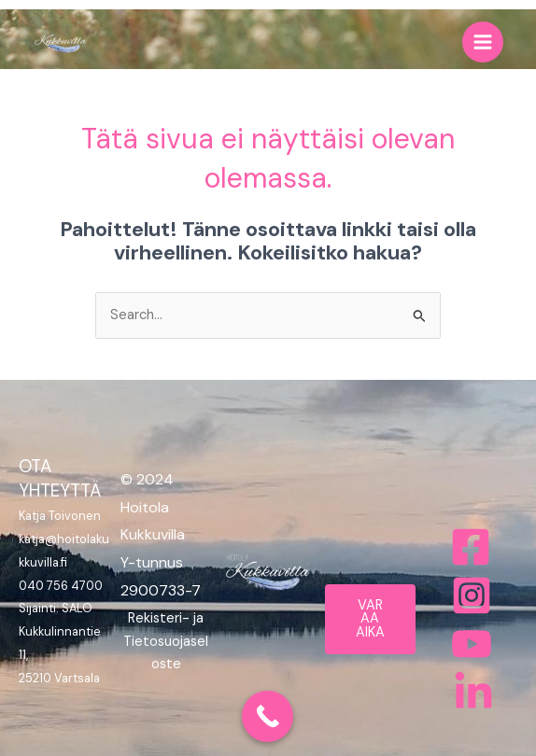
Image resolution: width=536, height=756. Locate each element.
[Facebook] (471, 547)
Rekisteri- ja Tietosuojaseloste (166, 642)
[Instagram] (472, 595)
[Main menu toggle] (483, 42)
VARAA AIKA (370, 619)
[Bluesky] (473, 693)
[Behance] (472, 644)
